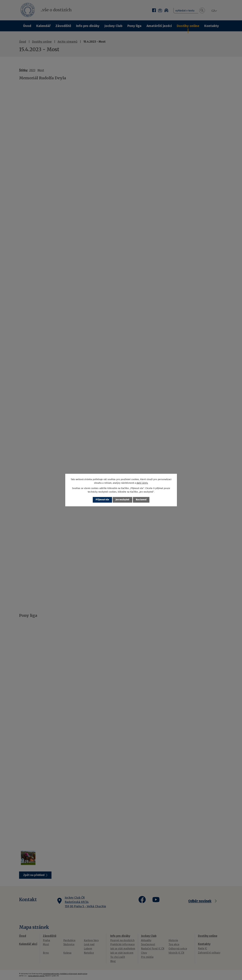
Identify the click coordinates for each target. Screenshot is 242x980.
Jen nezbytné (122, 500)
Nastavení (141, 500)
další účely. (142, 483)
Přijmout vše (102, 500)
